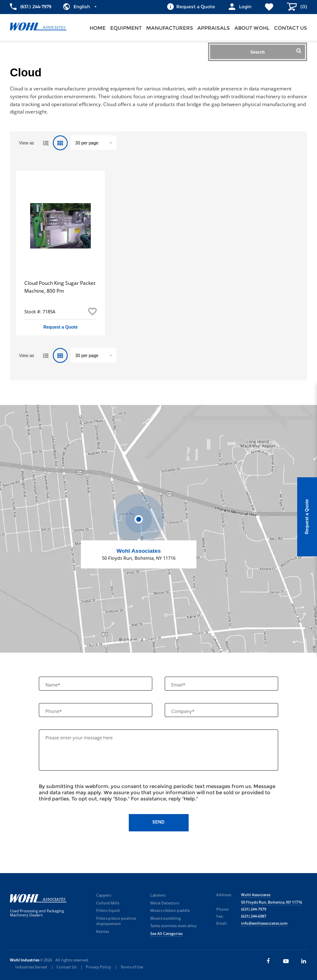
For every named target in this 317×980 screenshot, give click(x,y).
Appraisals (214, 28)
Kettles (103, 931)
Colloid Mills (108, 903)
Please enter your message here (79, 738)
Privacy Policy (98, 967)
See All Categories (166, 934)
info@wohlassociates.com (264, 923)
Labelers (158, 895)
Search (276, 51)
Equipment (126, 28)
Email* (179, 685)
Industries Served (31, 967)
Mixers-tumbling (166, 918)
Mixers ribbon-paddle (170, 910)
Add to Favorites (92, 311)
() (303, 7)
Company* (183, 711)
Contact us (291, 28)
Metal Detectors (165, 903)
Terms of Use (132, 967)
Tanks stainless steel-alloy (173, 926)
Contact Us (66, 967)
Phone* (54, 711)
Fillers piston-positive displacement (116, 921)
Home (98, 28)
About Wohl (252, 28)
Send (158, 822)
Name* (53, 685)
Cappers (104, 895)
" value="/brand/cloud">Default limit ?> (94, 143)
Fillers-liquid (108, 910)
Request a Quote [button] (60, 327)
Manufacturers (170, 28)
